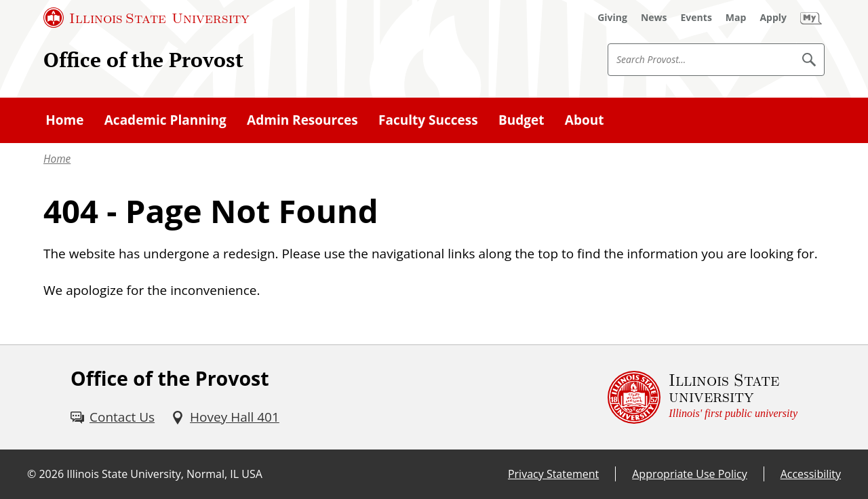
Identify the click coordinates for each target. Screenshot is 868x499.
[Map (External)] (736, 18)
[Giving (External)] (612, 18)
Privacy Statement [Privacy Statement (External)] (553, 474)
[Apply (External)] (773, 18)
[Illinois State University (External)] (146, 18)
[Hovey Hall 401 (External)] (225, 417)
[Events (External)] (696, 18)
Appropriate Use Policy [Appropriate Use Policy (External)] (689, 474)
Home (57, 159)
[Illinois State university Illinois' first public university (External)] (703, 397)
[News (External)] (654, 18)
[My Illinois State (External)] (811, 18)
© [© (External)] (32, 474)
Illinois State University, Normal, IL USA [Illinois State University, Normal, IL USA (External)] (164, 474)
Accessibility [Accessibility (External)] (811, 474)
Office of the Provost (143, 59)
